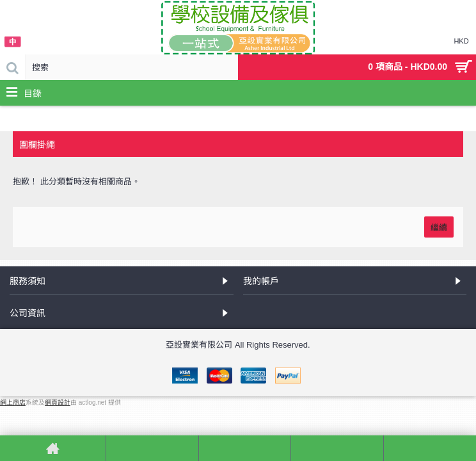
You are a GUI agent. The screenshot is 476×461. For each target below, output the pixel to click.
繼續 (439, 227)
